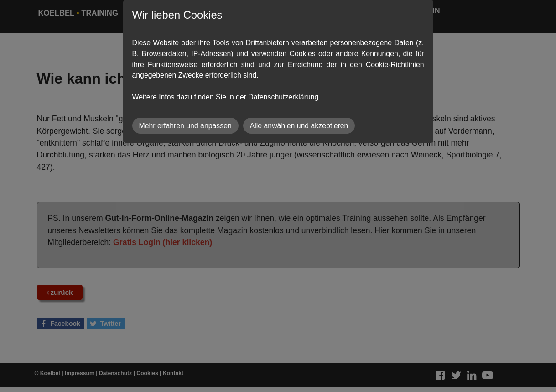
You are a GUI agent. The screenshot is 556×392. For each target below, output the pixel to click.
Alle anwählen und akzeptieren (299, 126)
